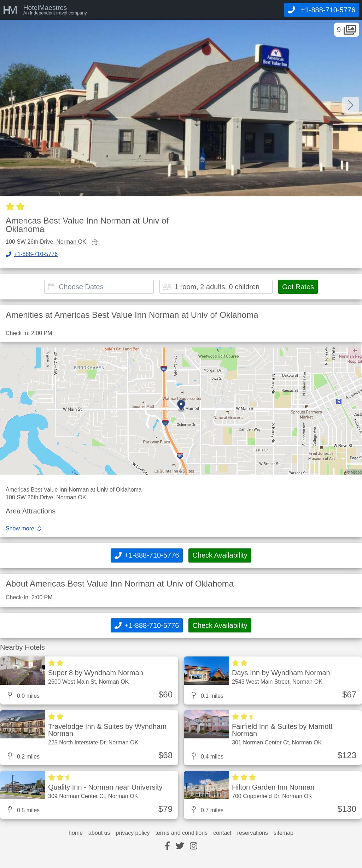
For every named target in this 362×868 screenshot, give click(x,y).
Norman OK (71, 242)
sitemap (284, 833)
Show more (20, 529)
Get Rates (298, 287)
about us (99, 833)
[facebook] (167, 846)
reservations (253, 833)
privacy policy (133, 833)
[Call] (322, 10)
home (76, 833)
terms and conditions (182, 833)
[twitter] (180, 846)
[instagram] (194, 846)
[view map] (97, 242)
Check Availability (220, 555)
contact (222, 833)
